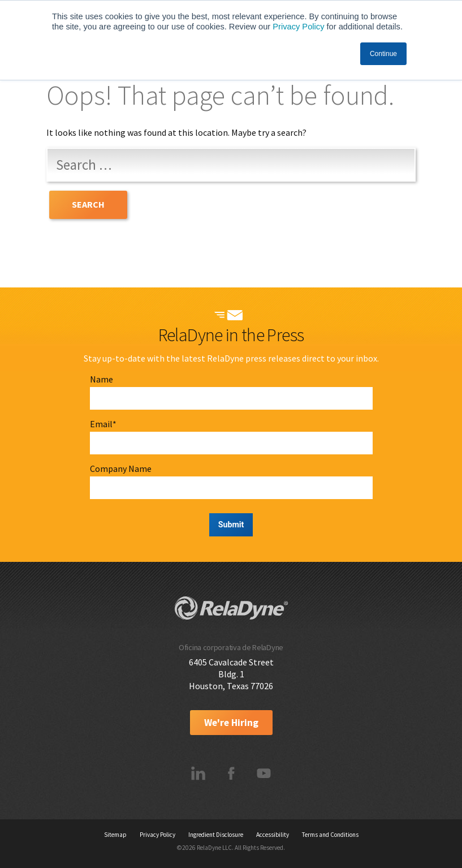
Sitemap (115, 835)
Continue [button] (383, 54)
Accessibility (273, 835)
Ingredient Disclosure (216, 835)
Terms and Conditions (330, 835)
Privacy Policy (298, 27)
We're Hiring (231, 723)
